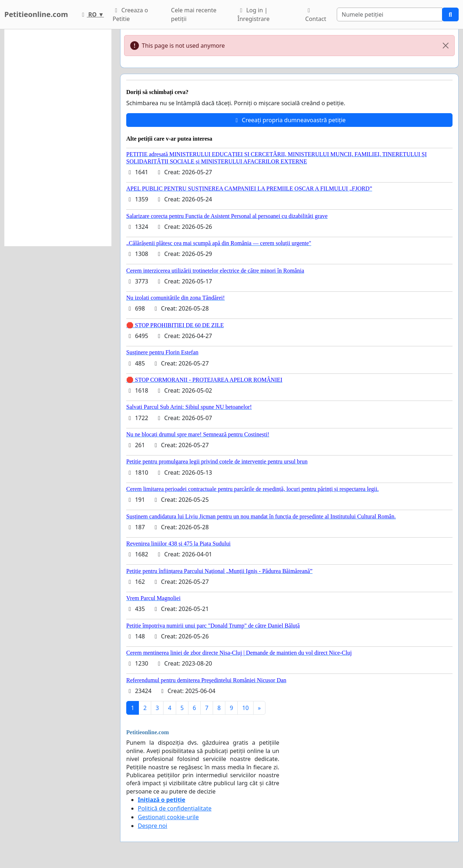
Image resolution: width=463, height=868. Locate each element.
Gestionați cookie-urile (168, 817)
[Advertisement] (58, 138)
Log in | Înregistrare (254, 14)
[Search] (390, 14)
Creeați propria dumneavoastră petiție (289, 120)
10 (245, 708)
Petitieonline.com (36, 14)
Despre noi (152, 826)
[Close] (446, 46)
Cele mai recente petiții (194, 14)
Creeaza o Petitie (130, 14)
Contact (316, 15)
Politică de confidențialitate (175, 808)
